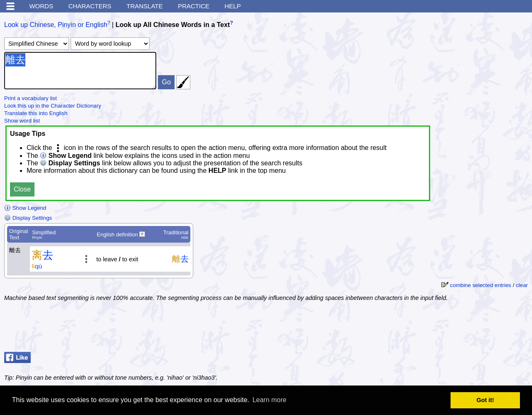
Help (233, 6)
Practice (194, 6)
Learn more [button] (269, 400)
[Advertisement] (461, 328)
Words (41, 6)
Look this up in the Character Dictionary (53, 106)
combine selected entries (481, 285)
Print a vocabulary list (31, 98)
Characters (90, 6)
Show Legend (25, 208)
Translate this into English (36, 113)
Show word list (22, 121)
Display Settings (28, 218)
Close (22, 189)
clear (522, 285)
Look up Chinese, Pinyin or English (56, 25)
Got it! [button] (485, 400)
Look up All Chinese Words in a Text (173, 25)
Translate (144, 6)
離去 (80, 71)
